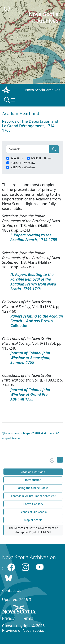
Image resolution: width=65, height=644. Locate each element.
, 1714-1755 (34, 237)
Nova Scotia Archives (43, 90)
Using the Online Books (33, 488)
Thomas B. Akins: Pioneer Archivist (33, 496)
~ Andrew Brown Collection (37, 321)
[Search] (28, 149)
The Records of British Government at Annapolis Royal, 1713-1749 (33, 530)
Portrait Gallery (33, 504)
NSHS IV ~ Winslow (23, 167)
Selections (17, 158)
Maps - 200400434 (35, 433)
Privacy (8, 618)
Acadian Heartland (33, 472)
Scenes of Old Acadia (33, 512)
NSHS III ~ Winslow (23, 163)
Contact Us (12, 590)
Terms (28, 618)
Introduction (33, 480)
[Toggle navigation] (10, 100)
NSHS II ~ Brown (42, 158)
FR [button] (60, 460)
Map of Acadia (33, 520)
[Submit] (54, 149)
